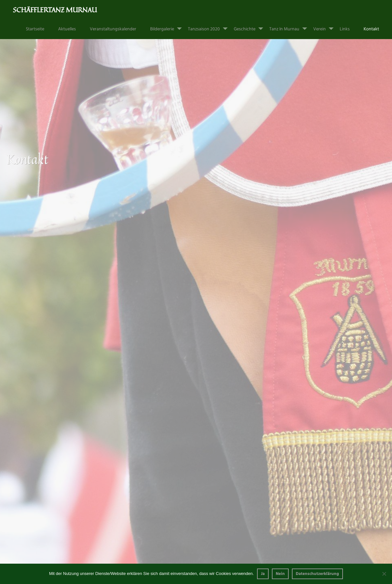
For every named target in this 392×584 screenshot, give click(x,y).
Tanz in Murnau (291, 26)
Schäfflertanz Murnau (55, 10)
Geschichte (251, 26)
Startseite (35, 29)
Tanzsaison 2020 (210, 26)
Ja (263, 574)
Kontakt (371, 29)
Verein (326, 26)
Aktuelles (67, 29)
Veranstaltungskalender (113, 29)
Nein (280, 574)
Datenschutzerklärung (317, 574)
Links (345, 29)
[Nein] (384, 574)
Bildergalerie (169, 26)
